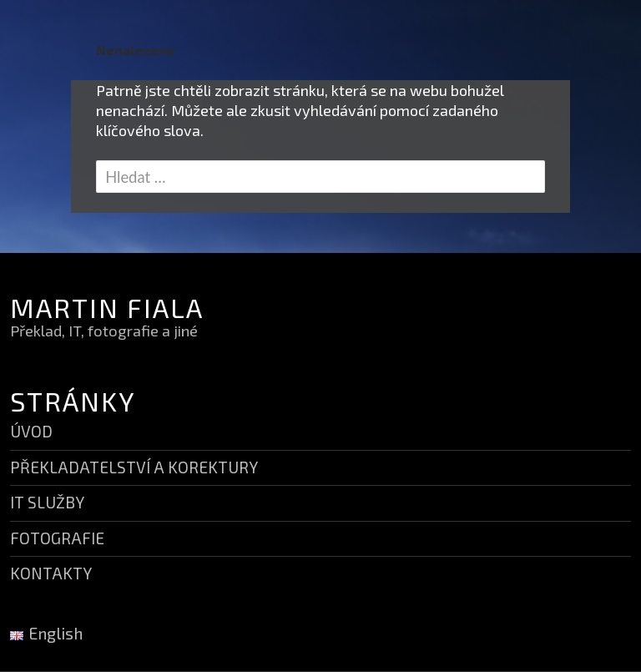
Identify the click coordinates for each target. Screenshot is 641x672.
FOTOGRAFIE (57, 538)
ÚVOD (31, 431)
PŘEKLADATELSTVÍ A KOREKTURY (134, 467)
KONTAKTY (51, 573)
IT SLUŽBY (47, 502)
